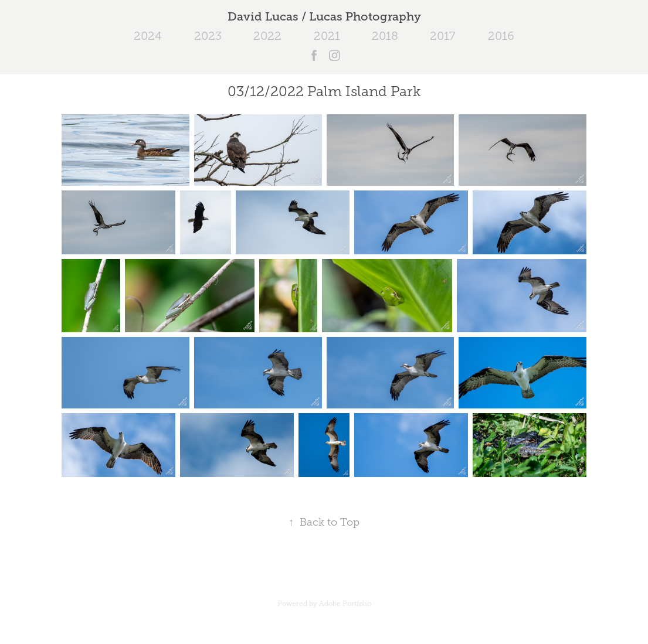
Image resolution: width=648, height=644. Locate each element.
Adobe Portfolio (345, 604)
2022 (267, 36)
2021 (327, 36)
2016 (501, 36)
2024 (148, 36)
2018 (385, 36)
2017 (443, 36)
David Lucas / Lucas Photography (324, 17)
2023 (208, 36)
